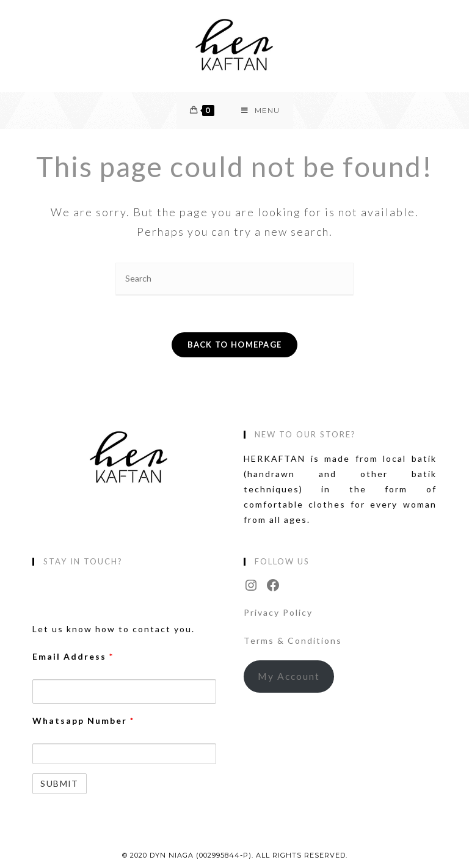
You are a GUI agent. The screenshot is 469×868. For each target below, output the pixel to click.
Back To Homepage (235, 345)
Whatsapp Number (83, 720)
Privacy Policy (278, 612)
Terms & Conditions (293, 640)
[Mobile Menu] (260, 111)
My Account (289, 676)
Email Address (73, 656)
